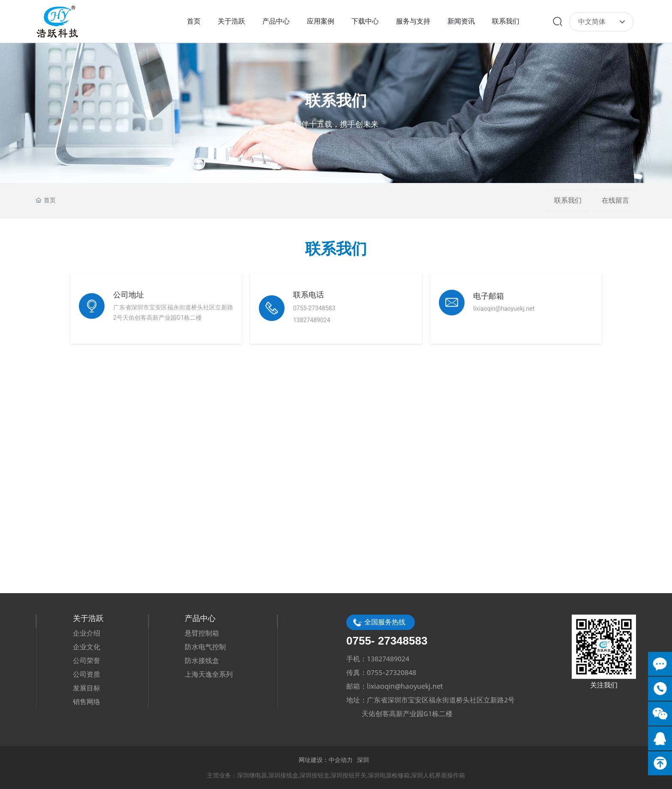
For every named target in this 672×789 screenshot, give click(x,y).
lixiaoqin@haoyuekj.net (405, 686)
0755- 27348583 (387, 641)
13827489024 (388, 658)
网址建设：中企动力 (326, 760)
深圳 (363, 760)
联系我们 (336, 101)
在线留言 (615, 200)
